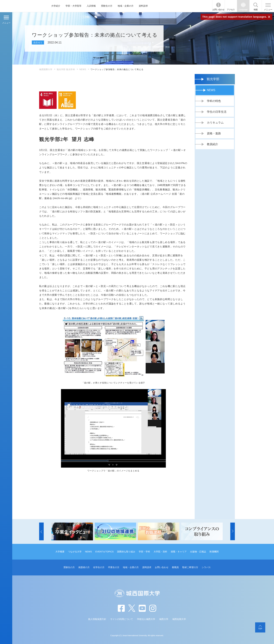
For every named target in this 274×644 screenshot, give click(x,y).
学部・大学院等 (73, 6)
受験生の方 (107, 6)
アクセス (231, 10)
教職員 (175, 567)
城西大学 (164, 619)
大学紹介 (56, 6)
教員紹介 (212, 144)
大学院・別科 (160, 552)
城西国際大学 (46, 69)
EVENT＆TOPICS (105, 552)
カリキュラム (215, 123)
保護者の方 (84, 567)
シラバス (206, 567)
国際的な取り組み (126, 552)
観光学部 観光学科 (66, 69)
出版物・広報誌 (198, 552)
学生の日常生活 (217, 112)
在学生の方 (99, 567)
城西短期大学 (179, 619)
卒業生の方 (114, 567)
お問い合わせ (218, 10)
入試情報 (91, 6)
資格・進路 (214, 133)
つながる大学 (75, 552)
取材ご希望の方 (190, 567)
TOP (260, 629)
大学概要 (60, 552)
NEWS (83, 69)
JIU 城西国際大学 (21, 6)
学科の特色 (214, 101)
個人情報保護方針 (97, 619)
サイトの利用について (122, 619)
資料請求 (143, 6)
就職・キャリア (179, 552)
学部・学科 (144, 552)
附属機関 (214, 552)
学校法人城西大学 (146, 619)
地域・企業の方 (126, 6)
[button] (41, 531)
